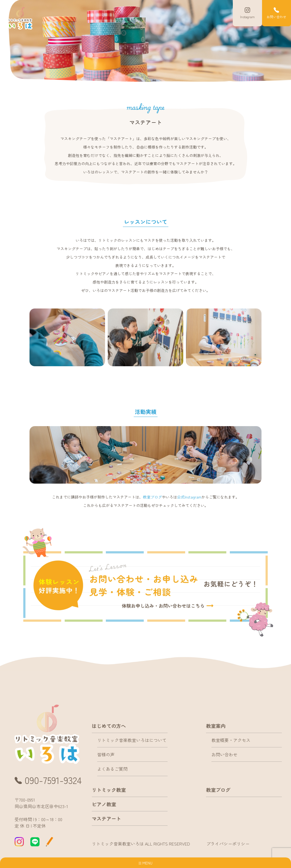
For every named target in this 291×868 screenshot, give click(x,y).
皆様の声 (106, 755)
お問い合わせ (224, 755)
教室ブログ (152, 497)
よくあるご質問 (112, 769)
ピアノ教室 (104, 804)
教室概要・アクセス (231, 740)
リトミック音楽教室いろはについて (132, 740)
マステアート (106, 818)
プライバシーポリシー (228, 844)
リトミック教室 (109, 790)
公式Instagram (189, 497)
